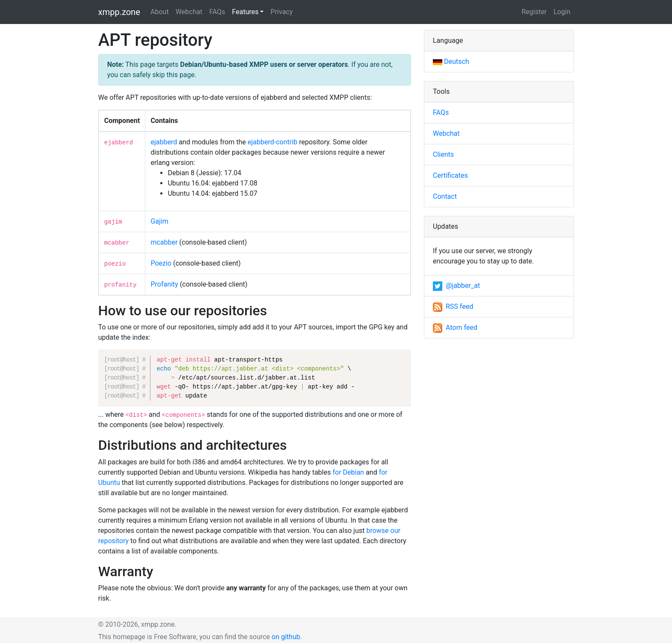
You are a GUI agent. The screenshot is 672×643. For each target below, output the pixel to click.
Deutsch (451, 61)
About (160, 12)
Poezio (161, 263)
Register (534, 12)
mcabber (164, 242)
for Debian (348, 472)
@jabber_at (456, 286)
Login (562, 12)
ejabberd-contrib (273, 142)
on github (286, 637)
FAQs (217, 12)
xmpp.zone (119, 12)
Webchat (189, 12)
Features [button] (245, 12)
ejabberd (164, 142)
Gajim (159, 221)
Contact (445, 196)
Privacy (282, 12)
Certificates (450, 175)
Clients (443, 154)
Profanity (164, 284)
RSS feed (453, 307)
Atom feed (455, 327)
